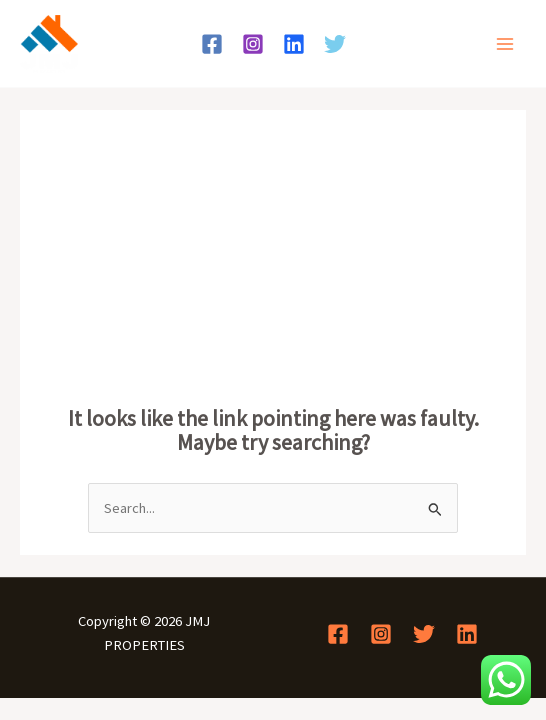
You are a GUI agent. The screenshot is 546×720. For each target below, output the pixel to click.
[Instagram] (253, 44)
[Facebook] (212, 44)
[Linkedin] (294, 44)
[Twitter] (335, 44)
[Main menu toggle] (505, 44)
